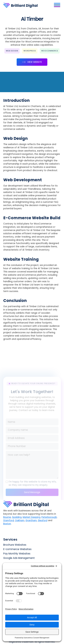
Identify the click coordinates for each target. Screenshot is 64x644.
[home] (28, 5)
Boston (7, 524)
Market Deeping (32, 517)
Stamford (9, 520)
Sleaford (43, 520)
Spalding (17, 517)
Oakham (20, 520)
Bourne (7, 517)
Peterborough (49, 517)
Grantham (31, 520)
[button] (57, 5)
